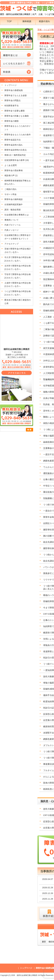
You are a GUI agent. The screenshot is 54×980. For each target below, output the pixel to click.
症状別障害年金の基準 (17, 160)
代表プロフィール (13, 225)
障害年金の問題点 (13, 100)
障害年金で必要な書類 (15, 111)
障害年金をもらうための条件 (18, 135)
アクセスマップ (12, 244)
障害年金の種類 (12, 121)
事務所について (12, 220)
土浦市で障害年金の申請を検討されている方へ (18, 285)
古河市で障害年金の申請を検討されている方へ (18, 267)
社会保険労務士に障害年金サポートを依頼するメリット (18, 237)
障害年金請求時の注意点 (16, 150)
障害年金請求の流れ (14, 145)
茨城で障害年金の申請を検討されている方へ (18, 250)
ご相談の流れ (11, 189)
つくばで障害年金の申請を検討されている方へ (18, 293)
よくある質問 (11, 165)
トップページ (11, 85)
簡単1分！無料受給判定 (15, 155)
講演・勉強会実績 (13, 210)
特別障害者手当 (12, 106)
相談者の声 (11, 175)
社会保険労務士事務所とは (17, 215)
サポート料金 (11, 194)
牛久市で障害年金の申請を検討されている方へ (18, 259)
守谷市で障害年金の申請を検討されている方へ (18, 276)
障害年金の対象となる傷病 (17, 116)
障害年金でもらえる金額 (16, 95)
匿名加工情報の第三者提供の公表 (18, 302)
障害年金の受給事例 (14, 170)
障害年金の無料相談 (14, 199)
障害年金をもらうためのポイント (18, 128)
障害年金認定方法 (13, 140)
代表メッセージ (12, 230)
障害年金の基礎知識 (14, 90)
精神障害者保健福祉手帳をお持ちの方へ (18, 182)
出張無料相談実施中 (14, 204)
